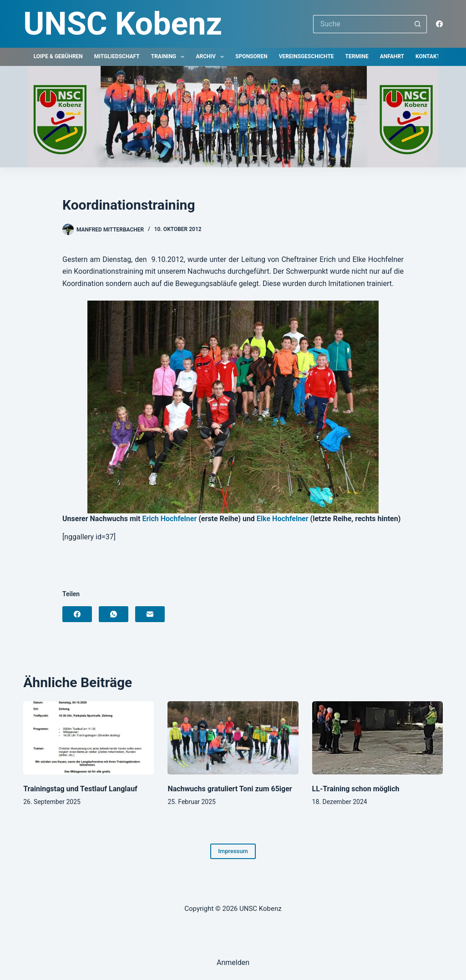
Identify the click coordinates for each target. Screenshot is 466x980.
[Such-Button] (418, 24)
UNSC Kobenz (123, 24)
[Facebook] (439, 24)
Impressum (233, 851)
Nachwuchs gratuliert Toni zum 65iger (230, 789)
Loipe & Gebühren (58, 56)
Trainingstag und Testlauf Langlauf (80, 789)
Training (170, 57)
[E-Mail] (150, 614)
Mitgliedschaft (117, 56)
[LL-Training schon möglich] (377, 738)
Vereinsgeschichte (306, 56)
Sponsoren (251, 56)
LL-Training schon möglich (356, 789)
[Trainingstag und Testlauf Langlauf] (89, 738)
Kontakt (428, 56)
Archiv (212, 57)
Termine (357, 56)
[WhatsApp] (114, 614)
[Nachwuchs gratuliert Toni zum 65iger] (233, 738)
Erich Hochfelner (169, 519)
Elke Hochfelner (283, 519)
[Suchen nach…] (361, 24)
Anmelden (233, 962)
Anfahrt (392, 56)
